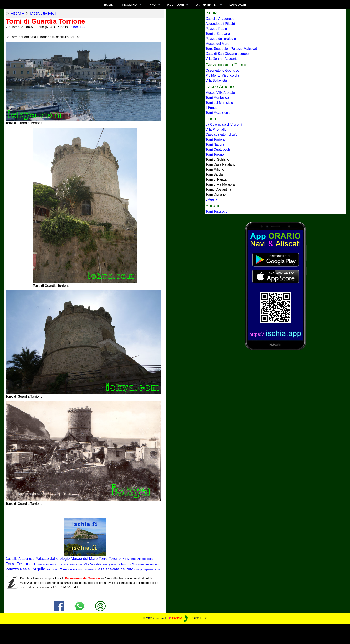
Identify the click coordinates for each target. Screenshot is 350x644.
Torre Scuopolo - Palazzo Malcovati (232, 49)
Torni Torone (215, 154)
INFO (152, 5)
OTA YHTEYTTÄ (207, 5)
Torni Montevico (217, 98)
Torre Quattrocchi (111, 564)
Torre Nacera (68, 569)
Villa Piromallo (152, 564)
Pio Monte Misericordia (138, 559)
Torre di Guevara (132, 564)
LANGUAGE (238, 5)
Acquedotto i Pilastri (152, 570)
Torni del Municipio (219, 103)
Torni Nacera (215, 144)
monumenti (44, 13)
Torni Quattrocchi (218, 149)
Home (108, 5)
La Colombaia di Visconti (71, 565)
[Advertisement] (175, 633)
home (17, 13)
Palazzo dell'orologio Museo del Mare (67, 559)
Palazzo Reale (18, 569)
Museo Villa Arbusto (86, 570)
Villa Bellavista (92, 564)
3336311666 (195, 618)
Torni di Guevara (218, 34)
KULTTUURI (176, 5)
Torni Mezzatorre (218, 113)
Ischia (177, 618)
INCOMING (129, 5)
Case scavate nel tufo (114, 569)
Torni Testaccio (216, 212)
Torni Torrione (216, 139)
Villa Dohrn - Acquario (221, 59)
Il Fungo (139, 570)
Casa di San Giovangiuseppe (227, 54)
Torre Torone (110, 559)
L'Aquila (38, 569)
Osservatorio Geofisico (47, 564)
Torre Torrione (53, 570)
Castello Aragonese (20, 559)
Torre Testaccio (20, 564)
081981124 (77, 27)
